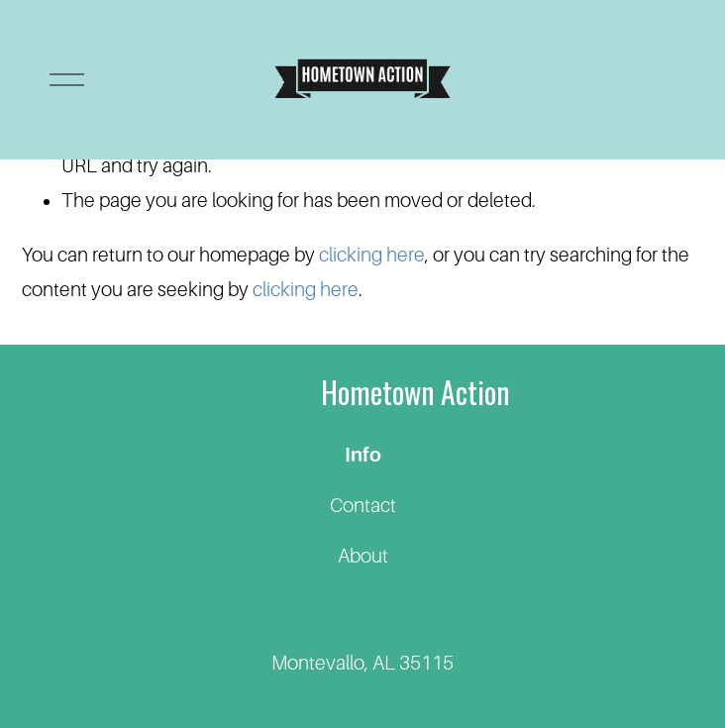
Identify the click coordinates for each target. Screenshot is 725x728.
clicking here (372, 255)
